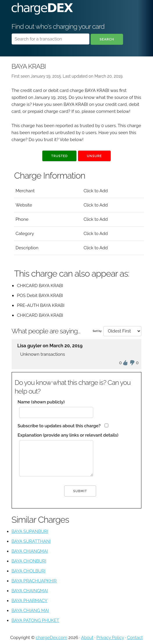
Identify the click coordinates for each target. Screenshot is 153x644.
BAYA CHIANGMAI (30, 551)
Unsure (94, 156)
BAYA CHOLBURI (29, 571)
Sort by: (97, 331)
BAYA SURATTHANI (31, 541)
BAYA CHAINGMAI (30, 591)
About (87, 638)
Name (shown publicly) (41, 402)
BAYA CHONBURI (29, 561)
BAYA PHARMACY (30, 601)
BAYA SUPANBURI (30, 531)
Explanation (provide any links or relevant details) (68, 435)
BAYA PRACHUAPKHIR (34, 581)
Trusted (59, 156)
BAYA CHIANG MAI (30, 611)
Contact (135, 638)
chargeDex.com (51, 638)
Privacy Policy (110, 638)
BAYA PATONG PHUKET (35, 620)
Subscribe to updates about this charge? (59, 426)
